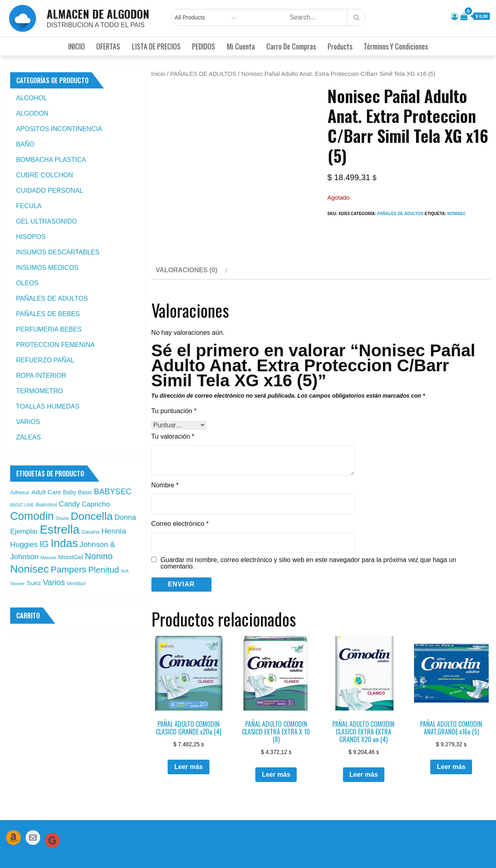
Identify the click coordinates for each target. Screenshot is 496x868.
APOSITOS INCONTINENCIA (59, 129)
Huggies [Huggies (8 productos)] (24, 544)
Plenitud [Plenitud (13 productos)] (104, 570)
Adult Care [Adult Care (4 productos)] (46, 492)
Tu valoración (173, 406)
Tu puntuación (174, 381)
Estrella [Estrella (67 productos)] (60, 529)
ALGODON (32, 113)
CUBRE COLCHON (44, 175)
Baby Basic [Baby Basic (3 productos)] (78, 492)
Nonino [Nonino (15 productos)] (99, 556)
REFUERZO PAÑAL (45, 360)
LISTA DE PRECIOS (156, 46)
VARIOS (28, 422)
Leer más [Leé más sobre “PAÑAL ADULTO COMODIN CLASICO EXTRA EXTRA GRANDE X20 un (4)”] (364, 745)
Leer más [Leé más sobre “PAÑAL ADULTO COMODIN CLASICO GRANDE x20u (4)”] (188, 737)
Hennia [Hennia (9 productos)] (114, 531)
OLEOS (27, 283)
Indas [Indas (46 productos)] (64, 543)
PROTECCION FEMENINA (55, 345)
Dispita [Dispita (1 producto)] (62, 518)
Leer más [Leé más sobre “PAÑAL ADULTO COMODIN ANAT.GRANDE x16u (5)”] (451, 737)
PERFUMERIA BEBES (49, 329)
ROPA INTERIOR (41, 376)
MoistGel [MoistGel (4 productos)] (70, 557)
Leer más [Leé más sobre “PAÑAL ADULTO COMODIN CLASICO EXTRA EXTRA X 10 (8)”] (276, 745)
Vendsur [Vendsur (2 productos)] (76, 583)
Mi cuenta (241, 46)
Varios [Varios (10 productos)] (54, 582)
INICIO (77, 46)
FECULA (29, 206)
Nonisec (457, 214)
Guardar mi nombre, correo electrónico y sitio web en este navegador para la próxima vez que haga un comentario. (308, 533)
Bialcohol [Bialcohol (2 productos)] (46, 505)
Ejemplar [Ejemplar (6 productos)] (24, 531)
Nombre (165, 455)
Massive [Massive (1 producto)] (49, 558)
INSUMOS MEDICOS (47, 268)
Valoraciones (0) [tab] (187, 240)
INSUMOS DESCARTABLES (58, 252)
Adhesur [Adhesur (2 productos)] (20, 492)
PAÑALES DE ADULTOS (203, 74)
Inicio (158, 74)
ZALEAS (28, 437)
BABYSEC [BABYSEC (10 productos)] (113, 491)
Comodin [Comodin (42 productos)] (32, 516)
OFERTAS (108, 46)
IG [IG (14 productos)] (44, 544)
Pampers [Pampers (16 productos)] (69, 570)
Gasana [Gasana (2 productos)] (90, 532)
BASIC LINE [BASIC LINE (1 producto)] (22, 505)
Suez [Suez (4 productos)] (34, 583)
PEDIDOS (204, 46)
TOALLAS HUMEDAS (47, 406)
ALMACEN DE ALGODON (98, 14)
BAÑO (25, 144)
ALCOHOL (31, 98)
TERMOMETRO (39, 391)
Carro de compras (291, 46)
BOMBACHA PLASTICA (51, 160)
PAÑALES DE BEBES (48, 314)
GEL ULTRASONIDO (46, 221)
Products (340, 46)
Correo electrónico (180, 494)
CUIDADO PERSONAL (49, 191)
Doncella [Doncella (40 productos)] (92, 516)
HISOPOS (31, 237)
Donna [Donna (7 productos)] (125, 517)
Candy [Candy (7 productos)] (69, 504)
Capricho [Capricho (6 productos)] (96, 504)
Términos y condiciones (396, 46)
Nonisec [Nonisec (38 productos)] (29, 569)
